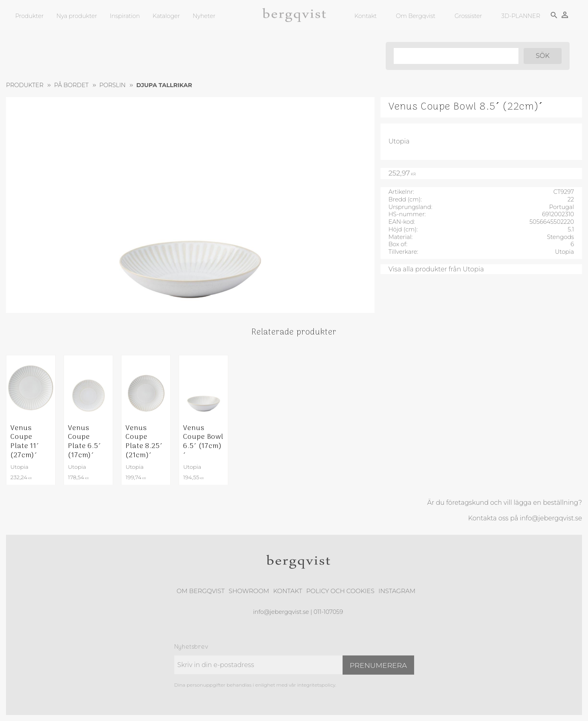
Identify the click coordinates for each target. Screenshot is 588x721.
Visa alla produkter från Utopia (436, 269)
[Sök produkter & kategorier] (455, 56)
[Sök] (542, 56)
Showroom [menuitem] (249, 591)
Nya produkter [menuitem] (77, 16)
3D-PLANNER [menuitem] (520, 16)
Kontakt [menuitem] (365, 16)
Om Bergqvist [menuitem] (416, 16)
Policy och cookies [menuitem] (340, 591)
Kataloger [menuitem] (166, 16)
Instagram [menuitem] (397, 591)
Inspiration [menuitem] (125, 16)
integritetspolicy (316, 685)
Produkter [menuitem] (29, 16)
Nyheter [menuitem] (204, 16)
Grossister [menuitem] (468, 16)
